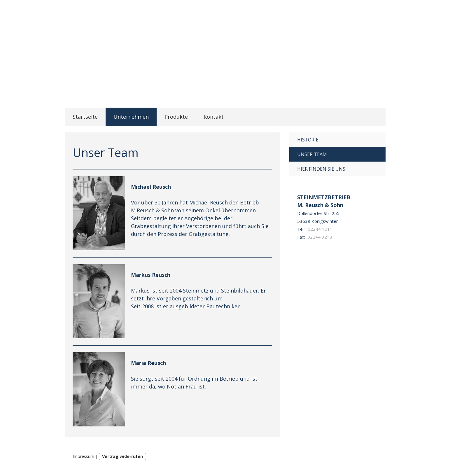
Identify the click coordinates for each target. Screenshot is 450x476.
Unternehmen (131, 117)
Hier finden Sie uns (321, 169)
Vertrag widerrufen (122, 456)
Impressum (83, 456)
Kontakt (214, 117)
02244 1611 (320, 229)
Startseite (85, 117)
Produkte (176, 117)
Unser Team (312, 154)
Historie (308, 140)
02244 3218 (320, 237)
